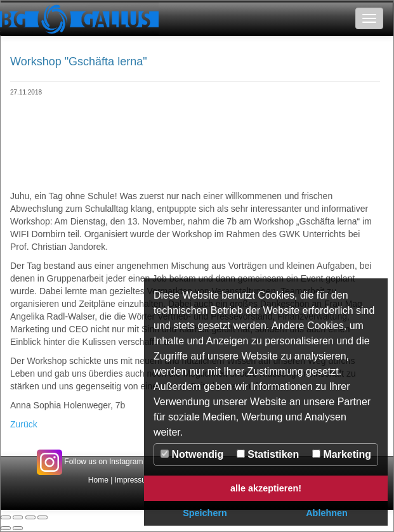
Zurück (24, 424)
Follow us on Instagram (90, 462)
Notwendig (192, 454)
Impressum (134, 480)
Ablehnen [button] (327, 513)
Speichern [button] (205, 513)
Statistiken (268, 454)
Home (98, 480)
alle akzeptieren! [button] (266, 488)
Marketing (342, 454)
